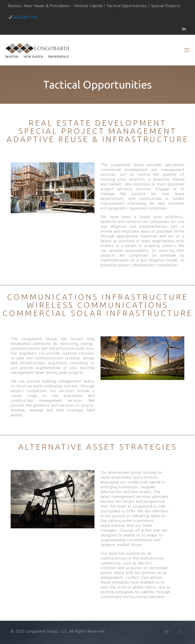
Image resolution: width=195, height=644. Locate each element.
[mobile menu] (187, 50)
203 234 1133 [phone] (25, 17)
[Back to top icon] (179, 632)
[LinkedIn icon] (184, 29)
